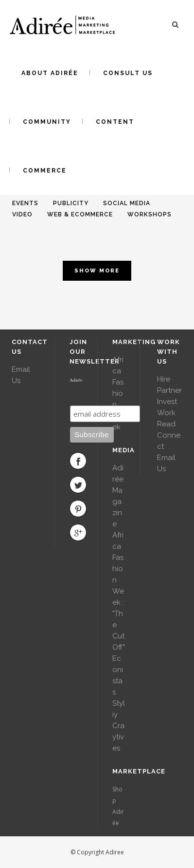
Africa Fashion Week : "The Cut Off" (119, 591)
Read (166, 424)
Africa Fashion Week (118, 393)
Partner (169, 390)
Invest (167, 402)
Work (166, 413)
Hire (164, 379)
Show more (97, 271)
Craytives (118, 737)
